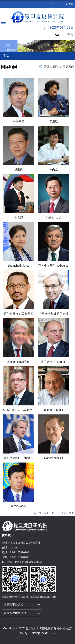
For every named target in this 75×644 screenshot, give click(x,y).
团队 (56, 67)
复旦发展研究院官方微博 (15, 597)
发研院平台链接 (14, 605)
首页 (46, 67)
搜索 (70, 35)
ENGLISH (67, 4)
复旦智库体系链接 (15, 613)
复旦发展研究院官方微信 (43, 597)
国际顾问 (68, 67)
